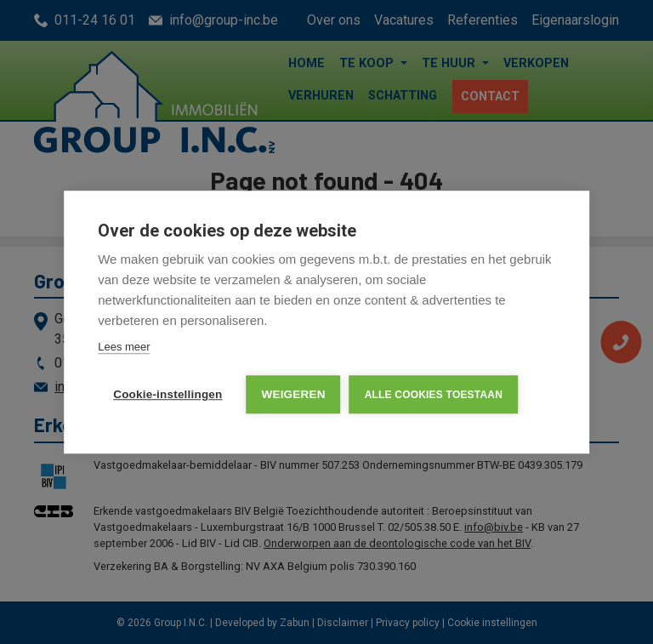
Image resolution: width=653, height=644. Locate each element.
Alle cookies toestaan (434, 395)
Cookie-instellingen (168, 394)
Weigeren (294, 394)
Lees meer (124, 347)
